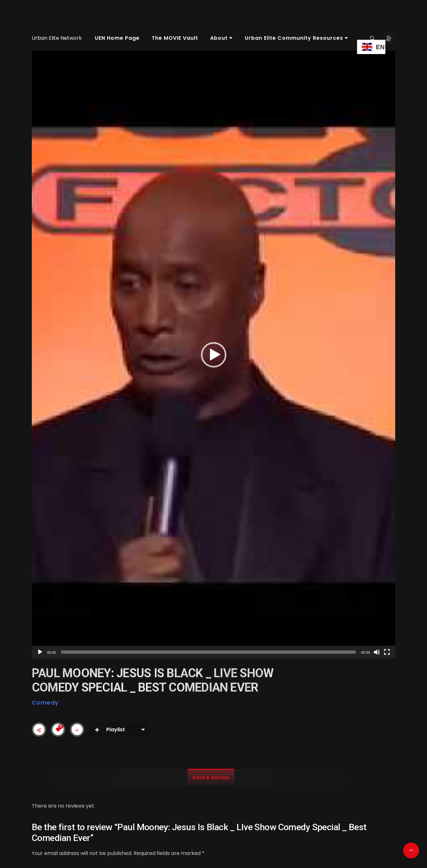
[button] (214, 355)
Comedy (45, 703)
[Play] (40, 652)
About (221, 38)
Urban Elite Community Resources (296, 38)
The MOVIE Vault (175, 38)
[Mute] (377, 652)
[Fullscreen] (387, 652)
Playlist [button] (110, 730)
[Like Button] (58, 730)
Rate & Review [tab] (211, 778)
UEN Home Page (117, 38)
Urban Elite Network (57, 38)
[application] (213, 355)
